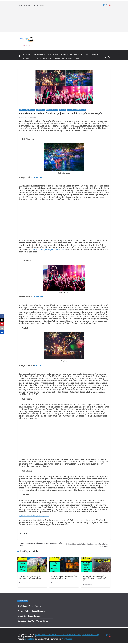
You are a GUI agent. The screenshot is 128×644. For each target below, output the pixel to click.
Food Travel (78, 54)
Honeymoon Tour (40, 110)
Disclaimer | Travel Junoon (29, 606)
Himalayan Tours (53, 54)
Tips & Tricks (37, 58)
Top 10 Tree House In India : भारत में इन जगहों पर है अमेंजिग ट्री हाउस (64, 577)
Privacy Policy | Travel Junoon (31, 611)
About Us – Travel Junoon (29, 616)
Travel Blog (26, 58)
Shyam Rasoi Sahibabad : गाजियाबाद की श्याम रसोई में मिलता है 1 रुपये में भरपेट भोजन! (40, 544)
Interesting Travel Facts (52, 110)
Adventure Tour (23, 110)
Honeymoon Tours (39, 54)
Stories (77, 58)
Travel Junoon (33, 118)
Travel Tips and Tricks (80, 110)
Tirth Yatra (94, 54)
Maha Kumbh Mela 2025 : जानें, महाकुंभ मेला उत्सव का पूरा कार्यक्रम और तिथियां (95, 578)
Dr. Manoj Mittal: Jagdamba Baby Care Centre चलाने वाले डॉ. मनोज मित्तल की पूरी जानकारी (88, 545)
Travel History (48, 58)
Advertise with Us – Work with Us (33, 621)
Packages (69, 58)
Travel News (27, 54)
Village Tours (59, 58)
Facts (86, 54)
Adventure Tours (66, 54)
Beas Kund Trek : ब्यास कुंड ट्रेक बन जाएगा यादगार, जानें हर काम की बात (30, 577)
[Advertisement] (64, 19)
